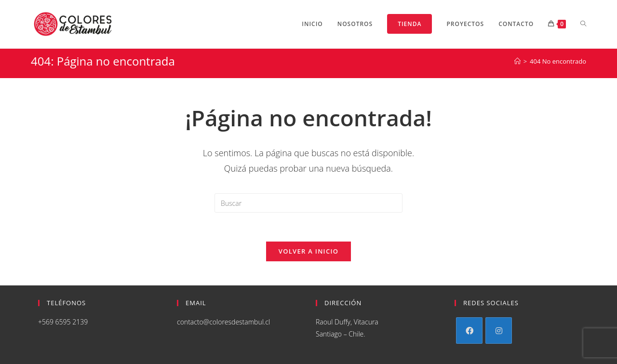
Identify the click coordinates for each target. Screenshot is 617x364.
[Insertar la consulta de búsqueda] (308, 203)
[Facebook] (469, 330)
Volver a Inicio (308, 251)
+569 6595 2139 (63, 322)
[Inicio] (517, 61)
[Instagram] (499, 330)
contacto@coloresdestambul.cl (223, 322)
